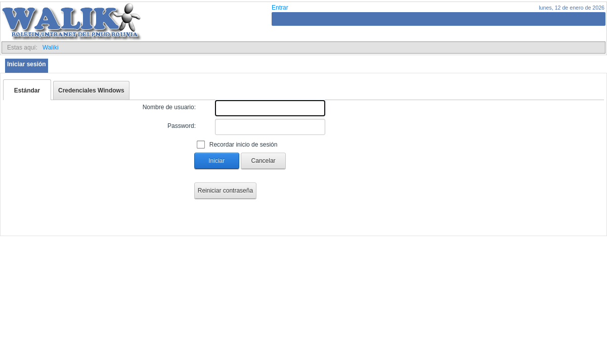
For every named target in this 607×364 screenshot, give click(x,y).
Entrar (280, 8)
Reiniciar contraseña (225, 191)
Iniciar (216, 161)
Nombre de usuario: (169, 107)
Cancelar (264, 161)
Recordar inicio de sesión (244, 145)
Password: (182, 126)
